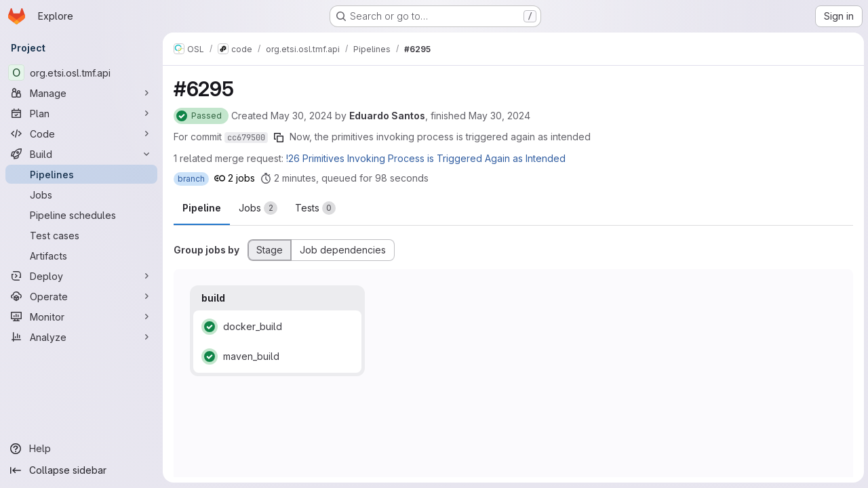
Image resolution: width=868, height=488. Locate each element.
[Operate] (81, 296)
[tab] (258, 208)
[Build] (81, 154)
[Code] (81, 134)
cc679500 (246, 138)
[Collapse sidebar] (81, 470)
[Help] (81, 449)
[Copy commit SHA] (279, 138)
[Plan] (81, 113)
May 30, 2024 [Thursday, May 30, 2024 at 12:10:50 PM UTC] (301, 116)
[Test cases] (81, 235)
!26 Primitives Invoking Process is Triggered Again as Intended (426, 158)
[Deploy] (81, 276)
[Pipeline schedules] (81, 215)
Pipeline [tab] (202, 208)
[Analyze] (81, 337)
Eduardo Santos (387, 116)
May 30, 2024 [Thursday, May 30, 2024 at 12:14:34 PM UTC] (499, 116)
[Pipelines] (81, 174)
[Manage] (81, 93)
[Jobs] (81, 195)
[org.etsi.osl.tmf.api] (81, 73)
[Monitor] (81, 317)
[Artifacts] (81, 256)
